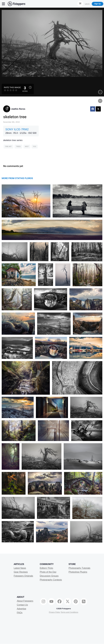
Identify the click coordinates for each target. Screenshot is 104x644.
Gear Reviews (21, 572)
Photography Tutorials (79, 568)
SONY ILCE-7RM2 (17, 129)
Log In (87, 4)
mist (27, 147)
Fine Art (8, 147)
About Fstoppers (25, 601)
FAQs (20, 613)
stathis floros (18, 109)
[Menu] (3, 4)
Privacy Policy (55, 612)
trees (18, 147)
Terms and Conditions (69, 612)
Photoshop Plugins (78, 572)
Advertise (22, 609)
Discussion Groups (49, 576)
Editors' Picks (46, 568)
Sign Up (98, 4)
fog (35, 147)
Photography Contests (51, 580)
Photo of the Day (48, 572)
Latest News (20, 568)
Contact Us (22, 605)
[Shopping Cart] (80, 4)
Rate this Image (12, 87)
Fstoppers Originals (23, 576)
